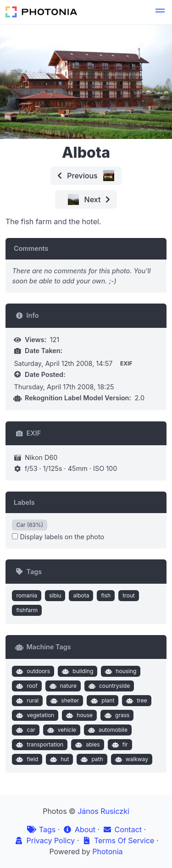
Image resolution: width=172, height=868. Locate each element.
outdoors (32, 671)
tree (136, 701)
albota (81, 595)
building (77, 671)
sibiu (55, 595)
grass (116, 715)
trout (128, 595)
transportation (39, 745)
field (26, 759)
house (78, 715)
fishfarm (27, 610)
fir (119, 745)
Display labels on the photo (58, 537)
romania (27, 595)
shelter (64, 701)
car (25, 730)
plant (102, 701)
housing (120, 671)
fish (106, 595)
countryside (108, 686)
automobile (107, 730)
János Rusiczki (103, 811)
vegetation (34, 715)
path (91, 759)
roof (26, 686)
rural (26, 701)
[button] (160, 12)
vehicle (61, 730)
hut (59, 759)
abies (87, 745)
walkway (130, 759)
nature (62, 686)
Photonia (107, 851)
